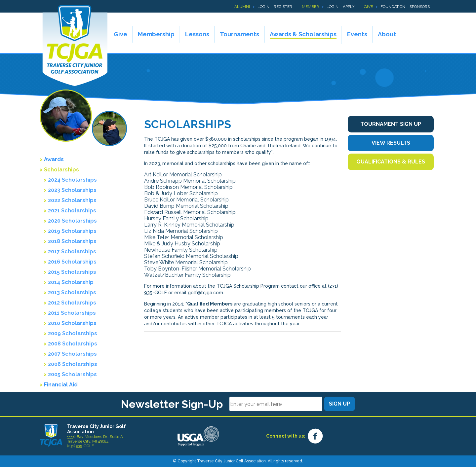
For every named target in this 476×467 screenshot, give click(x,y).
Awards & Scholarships (303, 34)
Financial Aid (61, 385)
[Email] (276, 404)
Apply (349, 7)
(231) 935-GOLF (80, 446)
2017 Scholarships (72, 251)
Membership (156, 34)
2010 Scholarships (72, 323)
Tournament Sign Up (391, 124)
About (387, 34)
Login (263, 7)
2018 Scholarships (72, 241)
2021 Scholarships (72, 211)
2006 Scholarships (73, 364)
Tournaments (239, 34)
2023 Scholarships (72, 190)
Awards (54, 159)
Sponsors (420, 7)
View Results (391, 143)
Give (368, 7)
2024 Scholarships (72, 180)
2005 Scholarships (72, 374)
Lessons (197, 34)
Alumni (242, 7)
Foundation (393, 7)
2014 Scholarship (71, 282)
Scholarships (61, 170)
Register (283, 7)
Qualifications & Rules (391, 162)
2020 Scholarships (72, 221)
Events (357, 34)
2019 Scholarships (72, 231)
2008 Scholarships (73, 344)
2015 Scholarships (72, 272)
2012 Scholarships (72, 303)
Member (310, 7)
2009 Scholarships (73, 333)
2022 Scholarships (72, 200)
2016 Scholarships (72, 262)
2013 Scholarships (72, 292)
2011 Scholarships (72, 313)
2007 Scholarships (72, 354)
